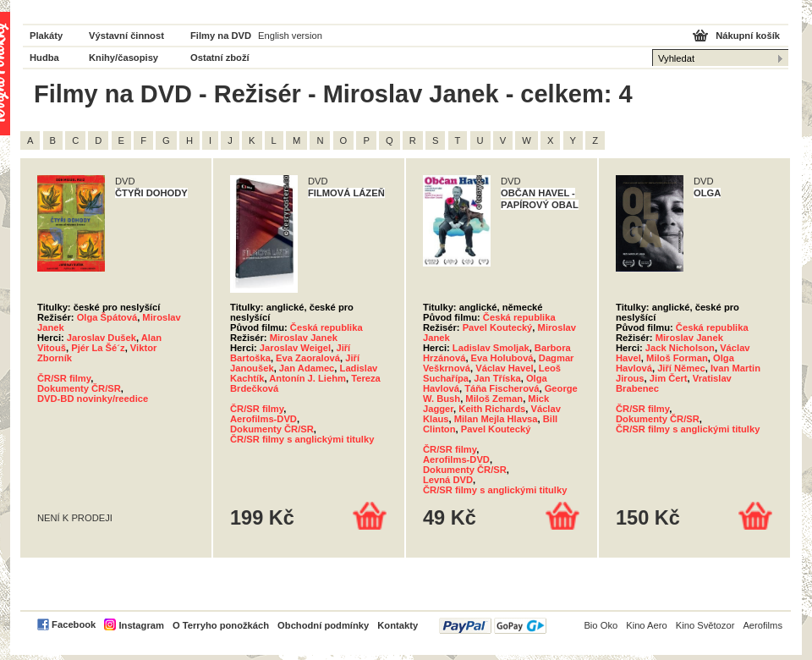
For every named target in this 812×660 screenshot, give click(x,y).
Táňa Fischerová (502, 388)
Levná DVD (448, 480)
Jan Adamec (307, 368)
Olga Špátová (107, 317)
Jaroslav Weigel (295, 348)
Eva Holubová (502, 358)
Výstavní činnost (126, 36)
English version (290, 36)
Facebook (74, 624)
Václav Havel (504, 368)
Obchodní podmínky (323, 625)
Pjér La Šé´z (98, 348)
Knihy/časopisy (123, 58)
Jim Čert (669, 378)
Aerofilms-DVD (263, 419)
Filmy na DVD (221, 36)
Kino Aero (647, 625)
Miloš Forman (677, 358)
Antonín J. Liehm (307, 378)
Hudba (44, 58)
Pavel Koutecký (498, 327)
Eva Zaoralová (308, 358)
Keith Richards (492, 409)
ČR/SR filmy (64, 378)
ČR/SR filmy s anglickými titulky (302, 439)
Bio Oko (601, 625)
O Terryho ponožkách (221, 625)
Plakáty (46, 36)
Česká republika (326, 327)
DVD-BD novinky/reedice (93, 399)
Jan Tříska (497, 378)
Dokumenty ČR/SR (79, 388)
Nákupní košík (748, 36)
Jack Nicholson (680, 348)
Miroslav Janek (304, 338)
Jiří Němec (681, 368)
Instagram (141, 625)
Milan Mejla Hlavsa (496, 419)
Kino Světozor (705, 625)
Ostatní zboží (220, 58)
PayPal (493, 626)
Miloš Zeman (494, 399)
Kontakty (398, 625)
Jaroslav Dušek (101, 338)
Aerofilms (763, 625)
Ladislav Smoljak (491, 348)
